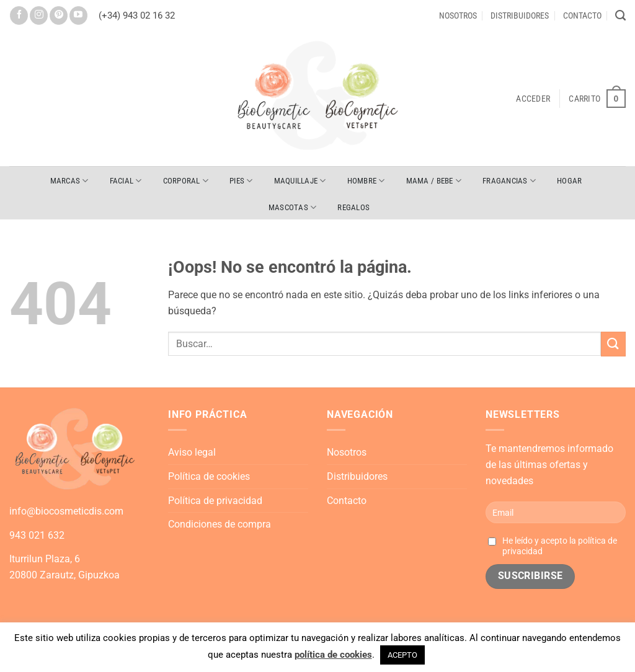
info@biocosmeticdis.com (66, 511)
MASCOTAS (293, 207)
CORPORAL (186, 181)
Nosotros (458, 15)
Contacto (582, 15)
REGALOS (353, 207)
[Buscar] (620, 15)
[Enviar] (613, 344)
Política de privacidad (215, 501)
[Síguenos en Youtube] (78, 15)
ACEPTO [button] (402, 655)
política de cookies (333, 655)
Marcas (69, 181)
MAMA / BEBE (434, 181)
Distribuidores (520, 15)
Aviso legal (192, 452)
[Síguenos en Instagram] (39, 15)
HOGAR (569, 181)
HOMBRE (366, 181)
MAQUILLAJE (300, 181)
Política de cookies (209, 476)
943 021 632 (37, 535)
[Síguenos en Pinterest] (59, 15)
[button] (533, 99)
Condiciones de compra (220, 524)
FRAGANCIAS (509, 181)
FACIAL (126, 181)
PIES (241, 181)
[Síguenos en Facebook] (19, 15)
